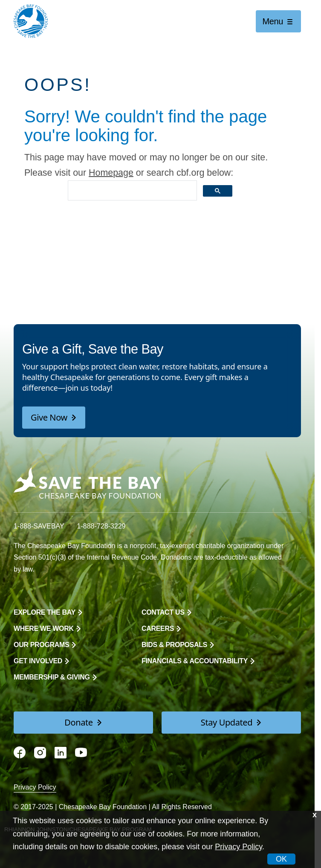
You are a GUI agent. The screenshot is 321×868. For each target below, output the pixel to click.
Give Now (49, 417)
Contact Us (163, 612)
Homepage (111, 173)
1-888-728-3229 (101, 526)
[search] (132, 191)
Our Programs (41, 645)
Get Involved (38, 661)
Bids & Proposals (174, 645)
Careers (158, 629)
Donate (78, 722)
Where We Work (44, 629)
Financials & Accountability (195, 661)
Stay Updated (227, 722)
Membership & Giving (52, 677)
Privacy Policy (35, 787)
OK (281, 859)
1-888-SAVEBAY (39, 526)
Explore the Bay (45, 612)
